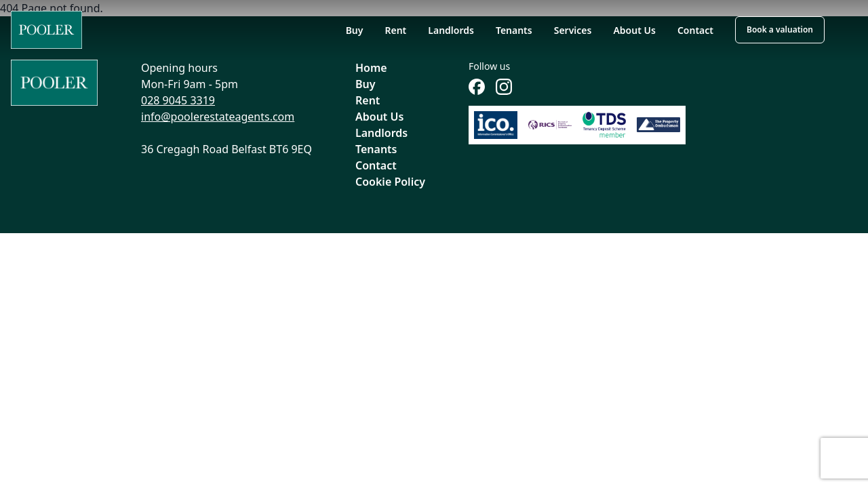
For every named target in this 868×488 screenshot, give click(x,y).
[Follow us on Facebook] (477, 87)
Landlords (451, 30)
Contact (695, 30)
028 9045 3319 (178, 100)
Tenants (514, 30)
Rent (395, 30)
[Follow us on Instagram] (504, 87)
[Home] (46, 30)
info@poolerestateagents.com (218, 117)
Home (371, 68)
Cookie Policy (390, 182)
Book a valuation (780, 29)
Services (573, 30)
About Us (634, 30)
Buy (355, 30)
